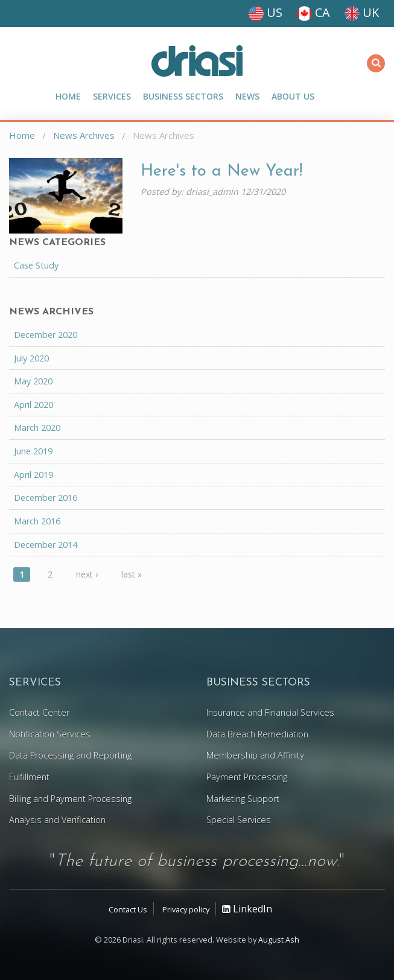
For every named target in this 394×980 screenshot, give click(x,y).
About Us (293, 96)
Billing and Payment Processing (70, 799)
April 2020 (33, 405)
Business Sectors (183, 96)
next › (87, 574)
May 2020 (33, 381)
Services (112, 96)
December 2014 (46, 545)
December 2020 (46, 335)
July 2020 (31, 358)
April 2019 (33, 475)
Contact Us (128, 909)
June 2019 (33, 451)
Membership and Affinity (255, 755)
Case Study (36, 265)
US (265, 12)
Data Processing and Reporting (70, 755)
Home (68, 96)
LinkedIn (247, 909)
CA (313, 12)
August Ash (279, 940)
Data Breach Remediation (257, 734)
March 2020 (37, 428)
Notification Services (50, 734)
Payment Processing (247, 777)
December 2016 (46, 498)
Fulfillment (29, 777)
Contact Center (39, 712)
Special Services (239, 820)
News (247, 96)
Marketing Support (243, 799)
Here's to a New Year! (221, 172)
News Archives (84, 135)
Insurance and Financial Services (270, 712)
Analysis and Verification (57, 820)
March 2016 (37, 521)
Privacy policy (186, 909)
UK (362, 12)
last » (132, 574)
